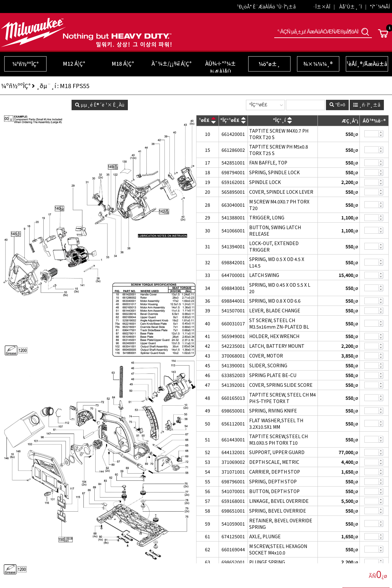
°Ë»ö (365, 32)
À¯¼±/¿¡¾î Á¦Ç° (172, 63)
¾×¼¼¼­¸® (318, 64)
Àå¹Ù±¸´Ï (351, 7)
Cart (383, 33)
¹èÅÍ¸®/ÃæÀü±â (367, 64)
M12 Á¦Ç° (74, 63)
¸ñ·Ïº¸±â (367, 105)
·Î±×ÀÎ (322, 7)
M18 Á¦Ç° (123, 63)
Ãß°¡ (381, 132)
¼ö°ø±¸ (269, 64)
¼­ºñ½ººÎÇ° (25, 64)
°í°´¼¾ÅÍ (380, 7)
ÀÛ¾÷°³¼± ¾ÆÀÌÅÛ (221, 67)
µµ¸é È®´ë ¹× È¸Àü (100, 105)
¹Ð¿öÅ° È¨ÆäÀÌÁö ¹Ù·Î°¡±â (266, 7)
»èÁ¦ (381, 136)
